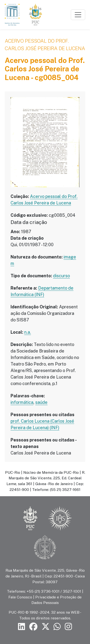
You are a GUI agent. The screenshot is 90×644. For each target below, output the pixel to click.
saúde (41, 402)
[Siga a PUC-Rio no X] (46, 627)
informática (22, 402)
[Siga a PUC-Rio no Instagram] (68, 627)
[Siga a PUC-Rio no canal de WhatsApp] (57, 627)
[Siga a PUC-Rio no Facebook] (33, 627)
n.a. (28, 332)
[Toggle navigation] (78, 15)
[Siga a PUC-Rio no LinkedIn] (22, 627)
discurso (61, 276)
